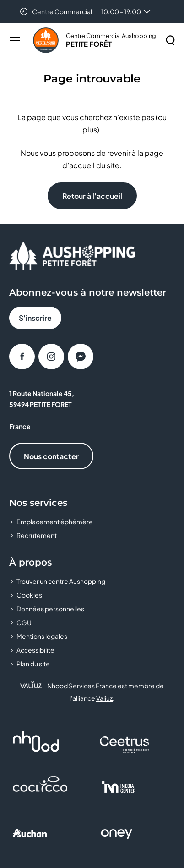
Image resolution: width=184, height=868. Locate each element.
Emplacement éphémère (55, 522)
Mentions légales (42, 636)
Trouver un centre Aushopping (61, 581)
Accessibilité (35, 650)
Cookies (29, 595)
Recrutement (37, 535)
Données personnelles (50, 609)
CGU (24, 622)
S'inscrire (35, 318)
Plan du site (33, 664)
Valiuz (104, 698)
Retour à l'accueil (92, 196)
